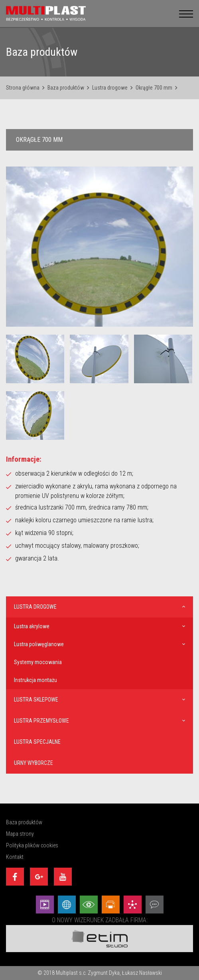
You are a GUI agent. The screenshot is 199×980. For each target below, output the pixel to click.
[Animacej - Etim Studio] (45, 905)
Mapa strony (20, 834)
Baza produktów (66, 88)
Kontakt (15, 857)
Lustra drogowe (110, 88)
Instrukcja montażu (35, 680)
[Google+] (39, 877)
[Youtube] (63, 877)
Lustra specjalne (37, 742)
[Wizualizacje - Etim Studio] (89, 905)
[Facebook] (15, 877)
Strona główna (23, 88)
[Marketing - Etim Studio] (133, 905)
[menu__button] (186, 13)
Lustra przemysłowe (41, 721)
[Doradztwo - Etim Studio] (155, 905)
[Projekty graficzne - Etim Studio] (111, 905)
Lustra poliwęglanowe (39, 644)
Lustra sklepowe (36, 700)
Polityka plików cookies (32, 845)
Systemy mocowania (38, 662)
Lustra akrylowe (32, 626)
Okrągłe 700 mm (154, 88)
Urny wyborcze (33, 763)
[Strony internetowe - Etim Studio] (67, 905)
